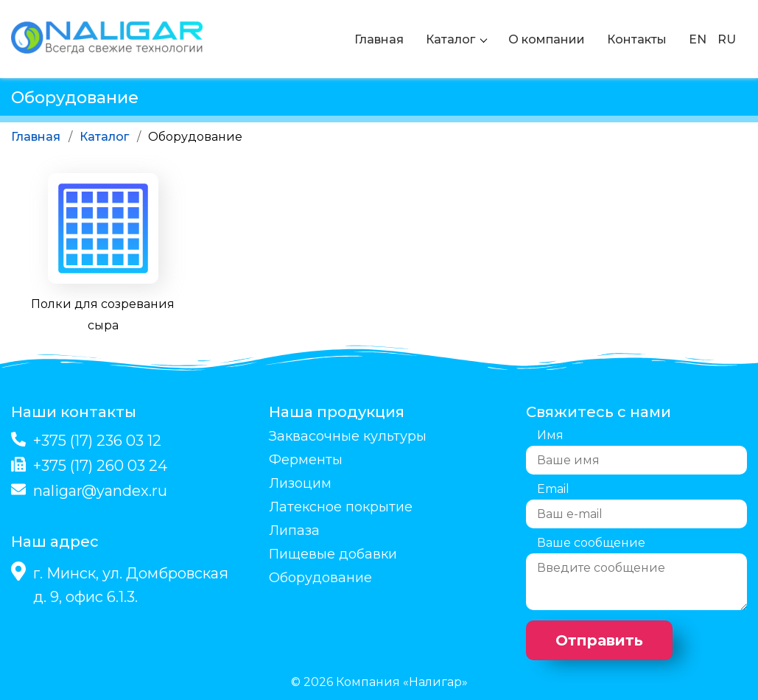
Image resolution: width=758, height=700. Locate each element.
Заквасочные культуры (348, 436)
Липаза (294, 531)
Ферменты (306, 460)
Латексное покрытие (341, 507)
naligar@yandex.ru (100, 491)
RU (727, 39)
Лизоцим (300, 483)
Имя (550, 435)
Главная (379, 39)
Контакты (637, 39)
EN (698, 39)
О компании (547, 39)
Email (553, 489)
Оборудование (320, 578)
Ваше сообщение (591, 543)
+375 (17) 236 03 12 (97, 441)
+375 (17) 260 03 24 (100, 466)
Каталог (450, 39)
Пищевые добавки (333, 554)
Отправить (599, 640)
